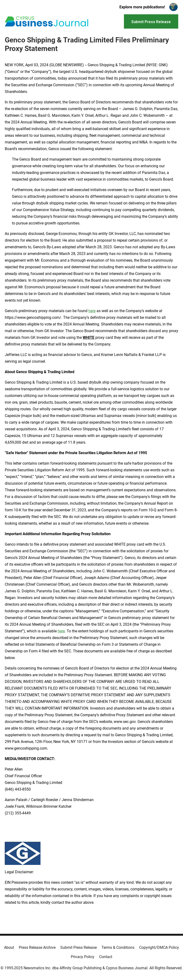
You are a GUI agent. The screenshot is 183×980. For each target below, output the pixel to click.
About (9, 947)
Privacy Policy (83, 957)
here (92, 311)
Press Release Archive (37, 947)
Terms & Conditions (118, 947)
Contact (106, 957)
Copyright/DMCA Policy (159, 947)
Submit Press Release (79, 947)
